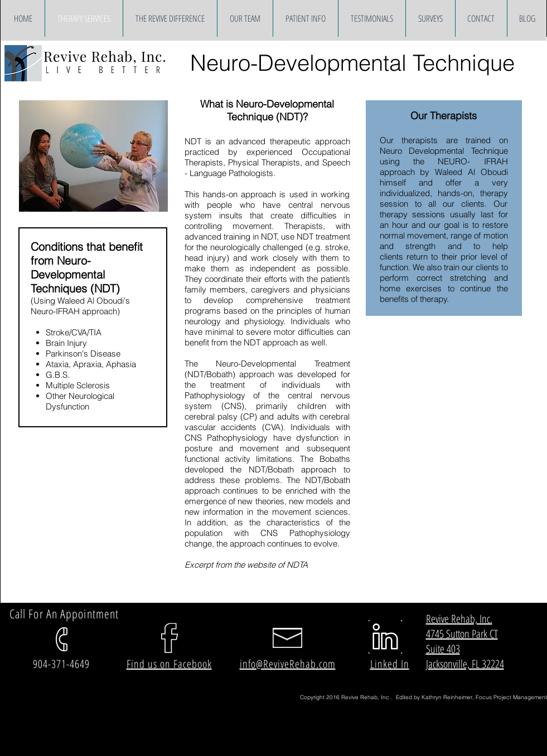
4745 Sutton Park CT (462, 634)
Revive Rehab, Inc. (459, 619)
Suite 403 (443, 649)
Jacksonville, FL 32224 (465, 664)
